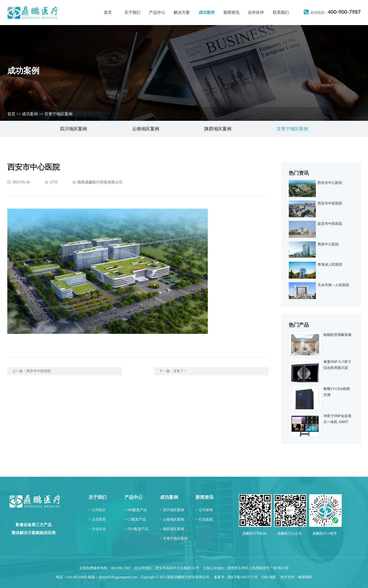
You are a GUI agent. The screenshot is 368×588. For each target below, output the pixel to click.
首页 (108, 12)
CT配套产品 (135, 519)
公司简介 (97, 510)
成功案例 (207, 12)
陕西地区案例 (218, 129)
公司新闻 (204, 510)
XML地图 (269, 577)
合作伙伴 (256, 12)
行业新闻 (204, 519)
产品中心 (157, 12)
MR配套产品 (136, 510)
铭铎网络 (305, 577)
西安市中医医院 (39, 371)
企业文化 (97, 529)
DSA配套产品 (136, 529)
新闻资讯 (231, 12)
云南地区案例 (146, 129)
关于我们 (132, 12)
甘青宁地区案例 (58, 114)
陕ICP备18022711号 (243, 577)
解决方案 (182, 12)
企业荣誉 (97, 519)
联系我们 (281, 12)
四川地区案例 (73, 129)
